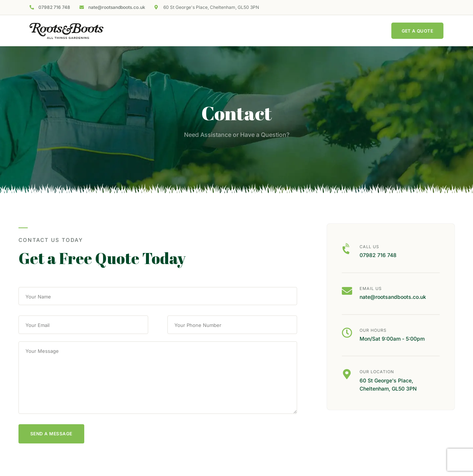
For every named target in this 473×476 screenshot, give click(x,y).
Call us (369, 247)
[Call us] (347, 249)
